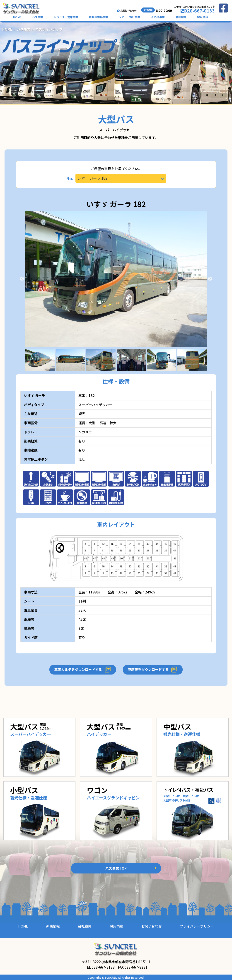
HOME (17, 17)
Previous (22, 279)
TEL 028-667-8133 (100, 967)
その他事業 (158, 17)
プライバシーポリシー (197, 926)
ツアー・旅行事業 (129, 17)
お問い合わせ (127, 11)
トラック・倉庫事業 (66, 17)
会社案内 (181, 17)
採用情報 (203, 17)
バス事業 (38, 17)
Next (210, 279)
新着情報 (53, 926)
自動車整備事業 (99, 17)
